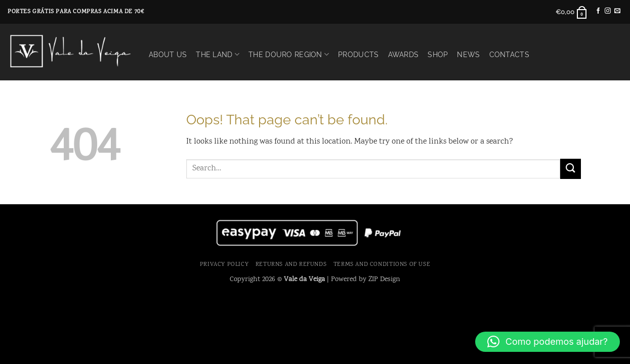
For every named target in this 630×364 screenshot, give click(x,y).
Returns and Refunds (291, 264)
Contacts (509, 54)
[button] (572, 12)
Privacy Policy (224, 264)
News (468, 54)
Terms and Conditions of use (382, 264)
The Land (218, 54)
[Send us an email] (617, 11)
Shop (438, 54)
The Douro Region (289, 54)
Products (358, 54)
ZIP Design (384, 279)
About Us (168, 54)
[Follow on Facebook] (598, 11)
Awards (404, 54)
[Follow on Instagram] (608, 11)
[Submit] (570, 169)
